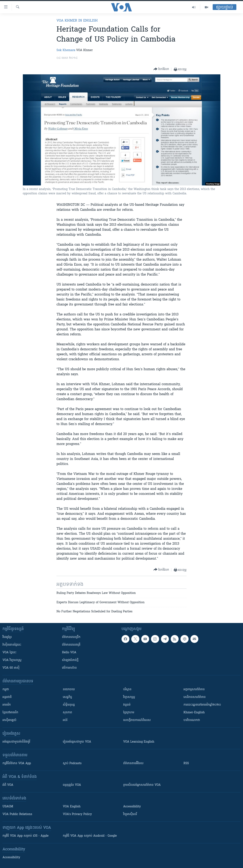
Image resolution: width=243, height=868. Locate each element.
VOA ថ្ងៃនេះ (9, 653)
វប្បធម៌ (127, 705)
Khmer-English (194, 713)
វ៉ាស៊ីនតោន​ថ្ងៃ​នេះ (12, 645)
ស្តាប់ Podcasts (72, 763)
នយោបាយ (69, 690)
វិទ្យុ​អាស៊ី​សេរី (130, 814)
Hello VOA (69, 653)
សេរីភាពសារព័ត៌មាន (195, 697)
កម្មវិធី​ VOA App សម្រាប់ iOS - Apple (26, 836)
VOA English (72, 807)
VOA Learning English (139, 742)
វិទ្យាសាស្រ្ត (129, 697)
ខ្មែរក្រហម (129, 713)
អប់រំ (65, 720)
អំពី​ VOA (8, 785)
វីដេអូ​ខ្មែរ (7, 637)
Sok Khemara (66, 50)
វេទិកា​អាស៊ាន (69, 668)
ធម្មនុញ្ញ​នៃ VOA (72, 785)
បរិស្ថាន (127, 690)
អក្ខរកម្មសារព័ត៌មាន (194, 690)
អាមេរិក (7, 705)
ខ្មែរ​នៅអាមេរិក (10, 713)
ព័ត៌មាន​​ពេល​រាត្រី (71, 645)
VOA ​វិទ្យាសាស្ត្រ (12, 660)
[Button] (161, 69)
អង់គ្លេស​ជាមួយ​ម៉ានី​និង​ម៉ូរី (16, 742)
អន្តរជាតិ (7, 697)
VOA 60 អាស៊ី (11, 668)
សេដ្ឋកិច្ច (67, 697)
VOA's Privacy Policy (77, 814)
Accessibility (132, 807)
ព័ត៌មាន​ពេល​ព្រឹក (71, 637)
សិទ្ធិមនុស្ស (69, 705)
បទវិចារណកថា (192, 720)
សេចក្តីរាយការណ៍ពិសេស (137, 720)
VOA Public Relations (17, 814)
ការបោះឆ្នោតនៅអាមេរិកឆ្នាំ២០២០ (202, 705)
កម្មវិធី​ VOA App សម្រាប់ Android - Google (90, 836)
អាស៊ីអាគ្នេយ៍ (9, 720)
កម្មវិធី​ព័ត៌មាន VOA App (17, 763)
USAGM (8, 807)
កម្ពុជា (6, 690)
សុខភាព (67, 713)
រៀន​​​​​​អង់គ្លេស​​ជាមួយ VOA (77, 742)
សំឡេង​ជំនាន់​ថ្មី (70, 660)
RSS (186, 763)
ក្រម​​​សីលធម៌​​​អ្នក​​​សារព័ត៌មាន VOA (142, 785)
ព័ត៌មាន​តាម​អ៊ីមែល (133, 763)
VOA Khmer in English (77, 21)
